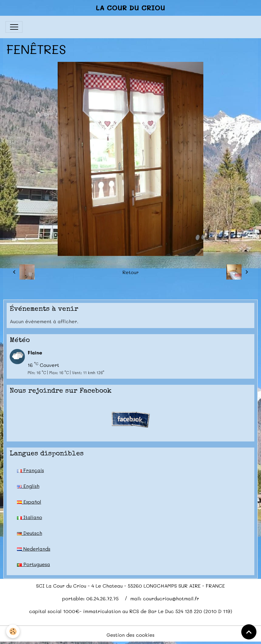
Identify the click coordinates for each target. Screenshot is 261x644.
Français (31, 470)
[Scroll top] (249, 632)
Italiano (30, 517)
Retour (130, 272)
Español (29, 502)
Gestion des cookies (130, 635)
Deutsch (30, 533)
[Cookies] (13, 631)
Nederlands (34, 549)
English (28, 486)
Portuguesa (34, 564)
